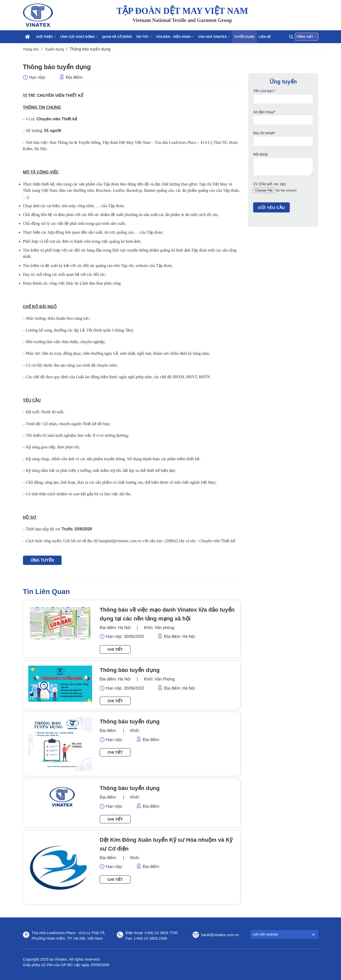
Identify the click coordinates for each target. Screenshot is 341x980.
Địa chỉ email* (283, 140)
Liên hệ (265, 37)
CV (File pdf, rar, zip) (283, 191)
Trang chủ (31, 49)
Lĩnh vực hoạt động (79, 37)
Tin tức (144, 37)
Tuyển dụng (244, 37)
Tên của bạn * (283, 98)
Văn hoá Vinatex (214, 37)
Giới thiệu (46, 37)
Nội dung (283, 166)
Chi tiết (115, 649)
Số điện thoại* (283, 119)
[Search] (291, 37)
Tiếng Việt (307, 37)
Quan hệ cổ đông (117, 37)
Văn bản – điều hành (175, 37)
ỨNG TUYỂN (42, 560)
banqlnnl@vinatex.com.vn (120, 541)
